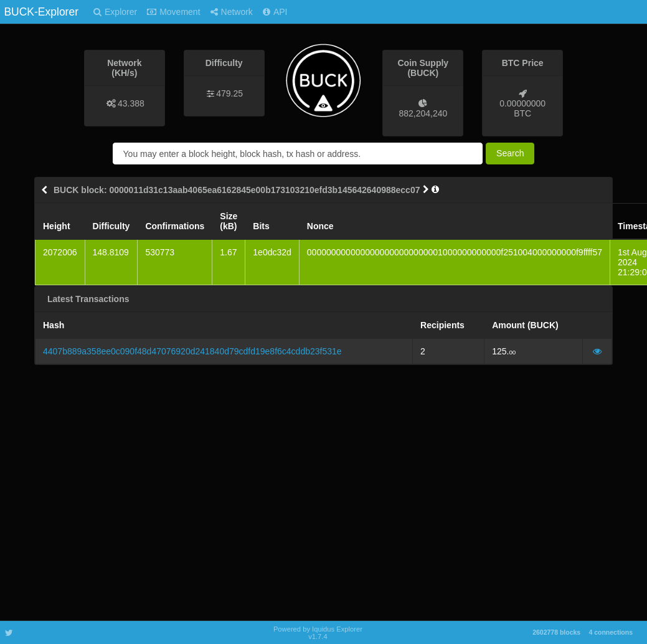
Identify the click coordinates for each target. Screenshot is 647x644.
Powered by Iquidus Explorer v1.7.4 (318, 633)
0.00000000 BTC (522, 108)
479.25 (229, 93)
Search (510, 153)
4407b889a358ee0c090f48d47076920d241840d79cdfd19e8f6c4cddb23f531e (192, 351)
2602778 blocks (556, 632)
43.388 (131, 103)
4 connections (611, 632)
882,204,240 (423, 113)
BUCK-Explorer (41, 12)
